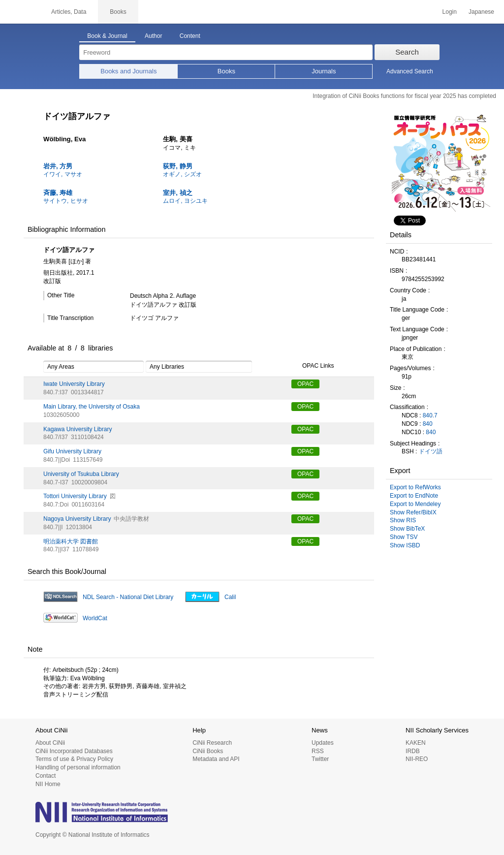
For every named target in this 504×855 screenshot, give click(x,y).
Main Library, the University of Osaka (92, 407)
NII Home (48, 784)
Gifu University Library (72, 451)
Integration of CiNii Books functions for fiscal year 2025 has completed (404, 96)
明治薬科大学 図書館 (71, 541)
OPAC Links (313, 366)
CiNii (20, 12)
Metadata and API (216, 759)
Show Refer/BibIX (413, 512)
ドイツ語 (431, 451)
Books (226, 71)
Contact (46, 776)
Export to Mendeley (415, 504)
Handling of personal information (78, 767)
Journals (324, 71)
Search (407, 52)
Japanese (481, 12)
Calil (230, 597)
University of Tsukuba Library (81, 474)
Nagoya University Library (77, 519)
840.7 (430, 415)
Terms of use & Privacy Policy (74, 759)
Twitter (320, 759)
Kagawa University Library (78, 429)
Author (153, 36)
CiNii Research (212, 743)
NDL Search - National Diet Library (128, 597)
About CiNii (50, 743)
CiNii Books (208, 751)
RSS (318, 751)
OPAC (305, 384)
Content (190, 36)
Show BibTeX (407, 529)
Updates (323, 743)
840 (428, 424)
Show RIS (403, 520)
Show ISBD (405, 545)
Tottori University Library (75, 496)
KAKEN (416, 743)
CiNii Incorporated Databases (74, 751)
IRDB (413, 751)
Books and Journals (128, 71)
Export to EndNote (414, 496)
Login (450, 12)
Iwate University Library (74, 384)
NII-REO (417, 759)
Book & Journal (107, 36)
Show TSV (404, 537)
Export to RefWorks (415, 487)
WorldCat (95, 618)
